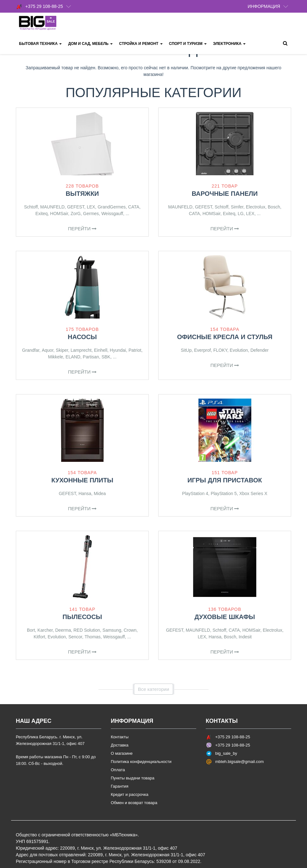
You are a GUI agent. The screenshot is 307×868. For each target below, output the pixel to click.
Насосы (82, 337)
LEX (91, 207)
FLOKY (220, 350)
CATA (134, 207)
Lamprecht (81, 350)
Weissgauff (112, 214)
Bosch (274, 207)
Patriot (135, 350)
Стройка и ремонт (141, 44)
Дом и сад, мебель (90, 44)
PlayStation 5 (224, 493)
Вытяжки (82, 194)
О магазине (122, 753)
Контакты (120, 737)
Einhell (101, 350)
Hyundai (118, 350)
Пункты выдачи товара (133, 778)
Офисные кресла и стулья (225, 337)
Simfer (237, 207)
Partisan (91, 357)
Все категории (154, 689)
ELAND (73, 357)
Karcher (45, 630)
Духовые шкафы (225, 617)
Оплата (118, 770)
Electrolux (256, 207)
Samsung (112, 630)
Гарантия (119, 786)
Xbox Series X (253, 493)
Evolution (239, 350)
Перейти (82, 229)
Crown (130, 630)
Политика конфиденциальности (141, 762)
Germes (91, 214)
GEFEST (76, 207)
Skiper (62, 350)
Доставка (120, 745)
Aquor (48, 350)
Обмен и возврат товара (134, 803)
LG (241, 214)
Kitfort (39, 637)
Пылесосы (82, 617)
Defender (260, 350)
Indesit (245, 637)
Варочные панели (225, 194)
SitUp (186, 350)
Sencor (75, 637)
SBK (106, 357)
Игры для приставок (225, 480)
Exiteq (42, 214)
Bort (31, 630)
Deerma (63, 630)
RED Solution (87, 630)
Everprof (202, 350)
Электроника (229, 44)
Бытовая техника (40, 44)
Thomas (93, 637)
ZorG (76, 214)
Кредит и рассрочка (130, 794)
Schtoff (31, 207)
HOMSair (59, 214)
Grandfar (31, 350)
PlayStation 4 (195, 493)
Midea (100, 493)
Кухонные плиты (82, 480)
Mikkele (56, 357)
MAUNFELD (52, 207)
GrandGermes (112, 207)
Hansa (85, 493)
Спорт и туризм (188, 44)
